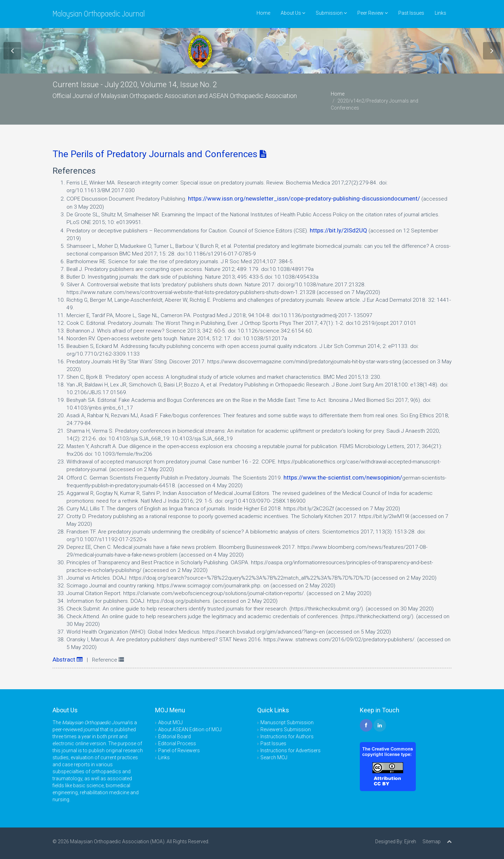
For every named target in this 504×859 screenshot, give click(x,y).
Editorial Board (174, 736)
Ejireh (410, 841)
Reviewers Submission (286, 729)
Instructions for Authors (287, 736)
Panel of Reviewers (179, 750)
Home (263, 13)
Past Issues (411, 13)
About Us (293, 13)
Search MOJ (274, 757)
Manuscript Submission (287, 722)
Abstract (68, 659)
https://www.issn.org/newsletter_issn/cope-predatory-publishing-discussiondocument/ (304, 198)
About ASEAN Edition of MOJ (190, 729)
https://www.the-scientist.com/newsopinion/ (343, 477)
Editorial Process (177, 743)
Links (440, 13)
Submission (331, 13)
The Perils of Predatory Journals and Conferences (159, 154)
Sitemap (432, 841)
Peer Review (373, 13)
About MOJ (170, 722)
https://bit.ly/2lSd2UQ (338, 230)
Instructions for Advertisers (290, 750)
